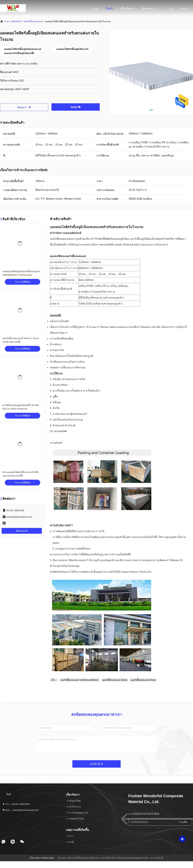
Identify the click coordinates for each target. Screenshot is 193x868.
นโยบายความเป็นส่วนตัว (42, 858)
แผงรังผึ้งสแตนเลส (33, 21)
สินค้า (110, 9)
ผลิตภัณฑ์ (16, 21)
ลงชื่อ (183, 822)
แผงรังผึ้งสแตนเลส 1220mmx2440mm (80, 680)
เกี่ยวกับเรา (128, 9)
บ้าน (96, 9)
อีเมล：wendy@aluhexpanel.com (20, 810)
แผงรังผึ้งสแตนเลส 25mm (143, 680)
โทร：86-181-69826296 (16, 804)
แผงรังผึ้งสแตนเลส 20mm (115, 680)
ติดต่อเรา (148, 9)
